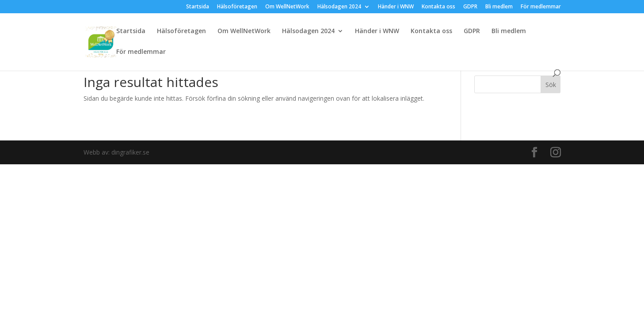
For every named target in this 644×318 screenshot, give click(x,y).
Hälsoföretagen (237, 7)
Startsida (198, 7)
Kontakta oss (438, 7)
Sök (551, 85)
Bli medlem (499, 7)
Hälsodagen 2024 (339, 7)
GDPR (470, 7)
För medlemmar (541, 7)
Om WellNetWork (287, 7)
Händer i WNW (396, 7)
